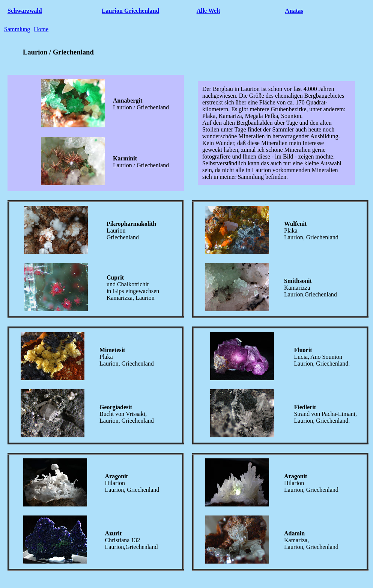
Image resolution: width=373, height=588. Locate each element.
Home (41, 29)
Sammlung (17, 29)
